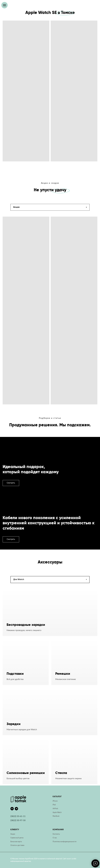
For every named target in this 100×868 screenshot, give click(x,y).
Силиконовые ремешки (26, 773)
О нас (55, 838)
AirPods (55, 809)
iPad (54, 805)
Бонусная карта (16, 842)
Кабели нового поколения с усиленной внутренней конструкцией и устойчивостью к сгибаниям (49, 523)
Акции (13, 834)
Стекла (61, 773)
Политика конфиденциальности (65, 842)
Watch (59, 812)
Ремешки (63, 674)
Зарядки (14, 724)
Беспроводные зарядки (26, 625)
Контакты (56, 834)
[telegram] (16, 809)
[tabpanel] (50, 315)
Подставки (15, 674)
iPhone (55, 801)
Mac (54, 816)
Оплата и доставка (17, 845)
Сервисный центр (17, 838)
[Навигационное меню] (4, 5)
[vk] (12, 809)
